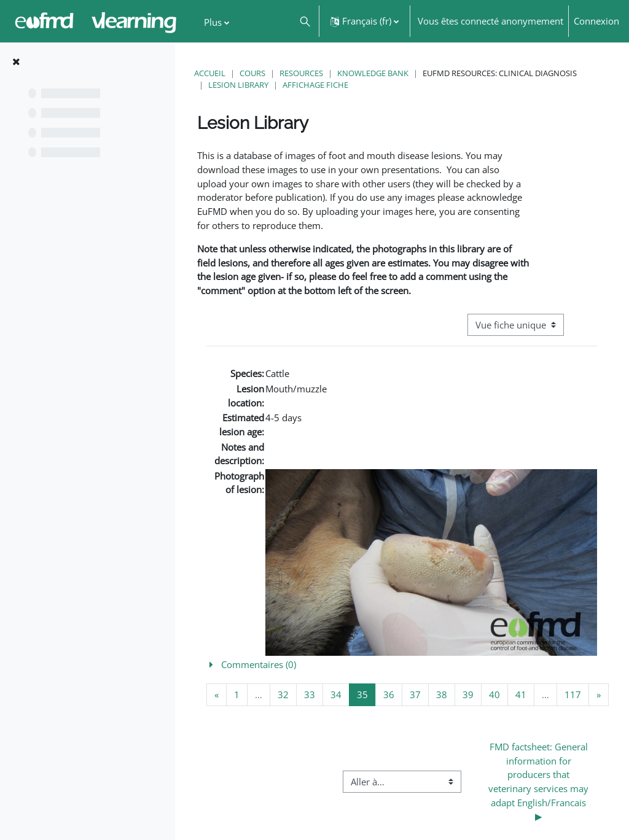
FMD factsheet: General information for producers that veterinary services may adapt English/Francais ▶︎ (540, 781)
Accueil (210, 73)
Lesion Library (238, 85)
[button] (304, 21)
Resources (301, 73)
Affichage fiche (315, 85)
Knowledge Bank (373, 73)
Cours (252, 73)
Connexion (596, 21)
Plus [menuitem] (213, 22)
